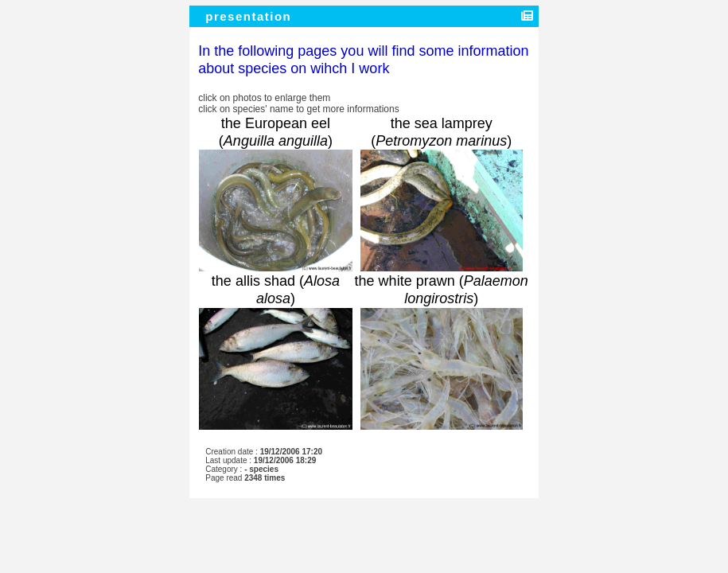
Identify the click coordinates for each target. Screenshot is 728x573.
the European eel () (276, 132)
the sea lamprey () (441, 132)
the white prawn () (442, 290)
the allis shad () (276, 290)
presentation (250, 16)
